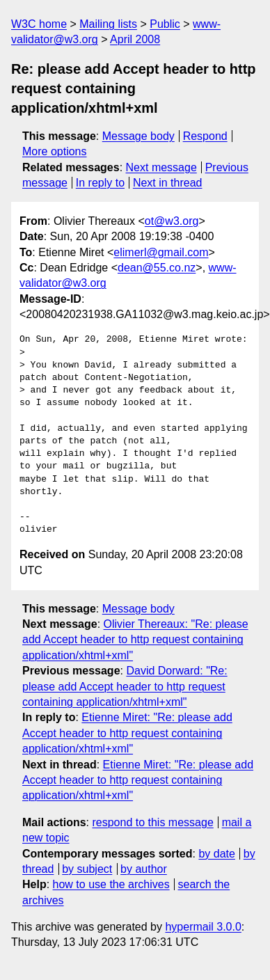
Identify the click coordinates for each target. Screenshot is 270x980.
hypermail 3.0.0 (203, 927)
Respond (205, 136)
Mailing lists (108, 24)
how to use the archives (111, 884)
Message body (138, 136)
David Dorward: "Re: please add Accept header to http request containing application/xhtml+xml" (125, 686)
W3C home (39, 24)
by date (216, 854)
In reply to (100, 183)
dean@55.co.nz (157, 268)
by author (144, 869)
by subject (87, 869)
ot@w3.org (172, 221)
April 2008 (135, 39)
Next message (161, 167)
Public (165, 24)
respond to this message (152, 822)
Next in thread (168, 183)
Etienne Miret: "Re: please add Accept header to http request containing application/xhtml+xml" (127, 733)
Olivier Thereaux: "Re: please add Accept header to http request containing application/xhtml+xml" (135, 640)
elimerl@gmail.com (161, 252)
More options (55, 151)
